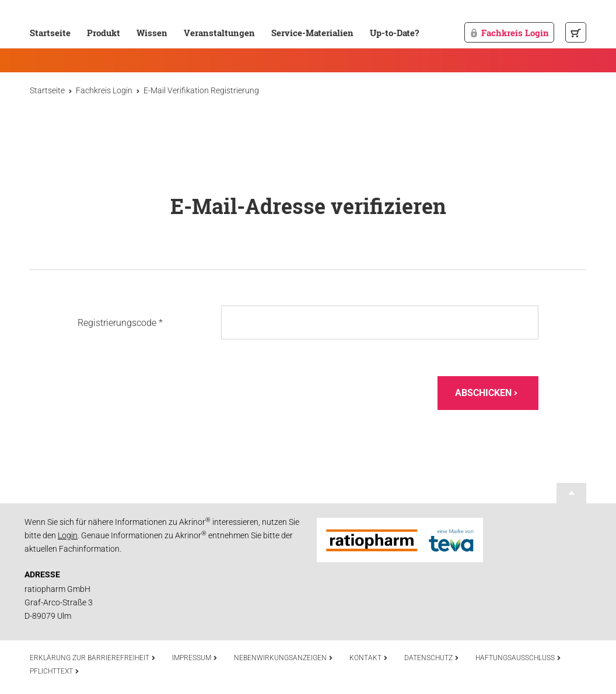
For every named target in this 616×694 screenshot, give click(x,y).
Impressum (195, 658)
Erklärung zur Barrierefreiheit (93, 658)
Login (68, 535)
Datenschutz (432, 658)
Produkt (104, 33)
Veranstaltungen (219, 33)
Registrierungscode (120, 323)
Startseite (50, 33)
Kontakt (369, 658)
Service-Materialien (312, 33)
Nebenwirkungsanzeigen (283, 658)
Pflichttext (55, 671)
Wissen (152, 33)
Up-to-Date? (394, 33)
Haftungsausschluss (518, 658)
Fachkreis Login (509, 33)
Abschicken (487, 393)
